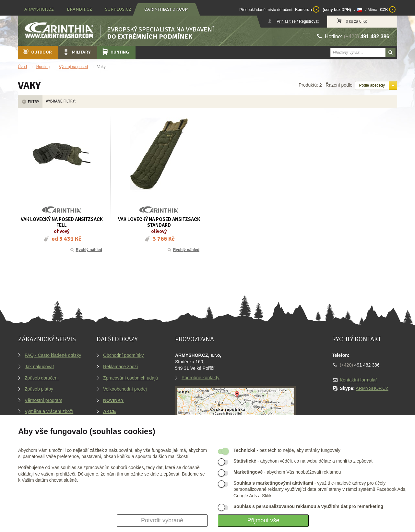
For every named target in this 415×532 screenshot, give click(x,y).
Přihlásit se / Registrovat (297, 21)
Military (77, 52)
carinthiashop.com (166, 9)
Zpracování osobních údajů (130, 378)
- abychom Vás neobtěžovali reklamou (287, 472)
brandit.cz (79, 9)
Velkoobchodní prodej (125, 389)
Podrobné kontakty (201, 378)
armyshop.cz (39, 9)
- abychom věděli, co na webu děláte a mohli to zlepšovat (303, 461)
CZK (388, 9)
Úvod (22, 67)
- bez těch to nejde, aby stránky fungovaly (287, 450)
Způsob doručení (42, 378)
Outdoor (37, 52)
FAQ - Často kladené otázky (53, 355)
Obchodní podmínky (123, 355)
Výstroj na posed (73, 67)
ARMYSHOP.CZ (372, 388)
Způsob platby (39, 389)
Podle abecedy (372, 85)
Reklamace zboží (120, 367)
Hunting (115, 52)
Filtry (30, 102)
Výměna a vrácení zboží (49, 411)
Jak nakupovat (39, 367)
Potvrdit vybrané (162, 520)
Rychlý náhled (86, 250)
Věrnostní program (43, 400)
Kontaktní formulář (358, 380)
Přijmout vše (263, 520)
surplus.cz (118, 9)
